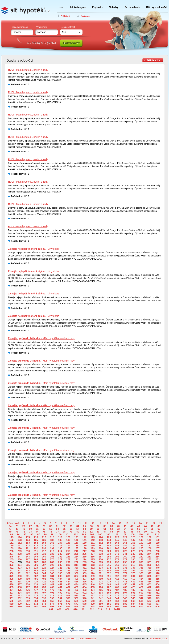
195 (60, 548)
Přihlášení (65, 16)
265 (11, 559)
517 (52, 595)
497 (44, 593)
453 (149, 584)
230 (36, 554)
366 (60, 573)
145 (117, 540)
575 (60, 604)
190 (20, 548)
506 (117, 593)
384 (52, 576)
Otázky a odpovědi (157, 7)
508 (133, 593)
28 (37, 526)
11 (80, 523)
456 (20, 587)
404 (60, 579)
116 (36, 537)
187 (149, 546)
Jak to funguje (78, 7)
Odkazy (42, 638)
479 (52, 590)
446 (93, 584)
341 (11, 570)
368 (76, 573)
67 (145, 529)
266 (20, 559)
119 (60, 537)
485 (101, 590)
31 (57, 526)
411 (117, 579)
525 (117, 595)
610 (75, 609)
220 (109, 551)
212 (44, 551)
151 (11, 543)
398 (11, 579)
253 (68, 557)
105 (100, 534)
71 (17, 532)
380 (20, 576)
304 (20, 565)
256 (93, 557)
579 (93, 604)
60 (98, 529)
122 (84, 537)
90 (145, 532)
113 (11, 537)
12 (86, 523)
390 (101, 576)
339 (149, 568)
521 (84, 595)
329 (68, 568)
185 (133, 546)
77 (57, 532)
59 (91, 529)
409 (101, 579)
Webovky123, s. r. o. (159, 638)
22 (154, 523)
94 (18, 534)
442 (60, 584)
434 (149, 582)
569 (11, 604)
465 (93, 587)
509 (141, 593)
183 (117, 546)
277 (109, 559)
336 (125, 568)
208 (11, 551)
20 (140, 523)
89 (139, 532)
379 (11, 576)
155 (44, 543)
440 (44, 584)
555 (52, 601)
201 (109, 548)
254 (76, 557)
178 (76, 546)
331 (84, 568)
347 (60, 570)
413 (133, 579)
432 (133, 582)
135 (36, 540)
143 (101, 540)
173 (36, 546)
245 (157, 554)
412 (125, 579)
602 (125, 607)
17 (120, 523)
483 (84, 590)
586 (149, 604)
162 (101, 543)
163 (109, 543)
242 (133, 554)
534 (36, 598)
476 (28, 590)
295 (101, 562)
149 (149, 540)
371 (101, 573)
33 (71, 526)
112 (157, 534)
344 (36, 570)
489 (133, 590)
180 (93, 546)
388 (84, 576)
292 (76, 562)
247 (20, 557)
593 (52, 607)
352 (101, 570)
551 (20, 601)
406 (76, 579)
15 (107, 523)
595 (68, 607)
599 (101, 607)
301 (149, 562)
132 (11, 540)
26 (24, 526)
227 (11, 554)
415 (149, 579)
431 (125, 582)
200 (101, 548)
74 (37, 532)
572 (36, 604)
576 (68, 604)
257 (101, 557)
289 (52, 562)
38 (105, 526)
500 (68, 593)
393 (125, 576)
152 (20, 543)
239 (109, 554)
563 (117, 601)
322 (11, 568)
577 (76, 604)
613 (100, 609)
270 (52, 559)
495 (28, 593)
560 (93, 601)
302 (157, 562)
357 (141, 570)
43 (139, 526)
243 (141, 554)
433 (141, 582)
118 (52, 537)
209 (20, 551)
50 (30, 529)
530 (157, 595)
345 (44, 570)
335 (117, 568)
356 (133, 570)
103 (84, 534)
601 (117, 607)
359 (157, 570)
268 (36, 559)
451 (133, 584)
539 (76, 598)
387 (76, 576)
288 (44, 562)
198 (84, 548)
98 (45, 534)
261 (133, 557)
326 (44, 568)
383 (44, 576)
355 (125, 570)
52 (44, 529)
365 (52, 573)
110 (141, 534)
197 (76, 548)
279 (125, 559)
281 (141, 559)
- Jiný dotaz (34, 249)
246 (11, 557)
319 (141, 565)
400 (28, 579)
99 (52, 534)
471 (141, 587)
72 (24, 532)
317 (125, 565)
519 (68, 595)
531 (11, 598)
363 (36, 573)
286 (28, 562)
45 (152, 526)
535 (44, 598)
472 (149, 587)
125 (109, 537)
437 (20, 584)
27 (30, 526)
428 (101, 582)
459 (44, 587)
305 (28, 565)
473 (157, 587)
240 (117, 554)
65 (132, 529)
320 (149, 565)
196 (68, 548)
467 (109, 587)
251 (52, 557)
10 (73, 523)
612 (92, 609)
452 (141, 584)
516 (44, 595)
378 (157, 573)
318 (133, 565)
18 (127, 523)
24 (10, 526)
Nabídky (114, 7)
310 (68, 565)
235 (76, 554)
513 (20, 595)
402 (44, 579)
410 (109, 579)
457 (28, 587)
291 (68, 562)
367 (68, 573)
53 (51, 529)
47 (10, 529)
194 (52, 548)
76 (51, 532)
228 (20, 554)
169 (157, 543)
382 (36, 576)
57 (78, 529)
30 (51, 526)
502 (84, 593)
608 (59, 609)
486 (109, 590)
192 (36, 548)
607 (51, 609)
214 (60, 551)
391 (109, 576)
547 (141, 598)
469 (125, 587)
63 (118, 529)
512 (11, 595)
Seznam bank (132, 7)
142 (93, 540)
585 (141, 604)
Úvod (61, 7)
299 (133, 562)
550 (11, 601)
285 (20, 562)
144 (109, 540)
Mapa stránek (29, 638)
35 (85, 526)
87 (125, 532)
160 (84, 543)
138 (60, 540)
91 (152, 532)
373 (117, 573)
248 (28, 557)
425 (76, 582)
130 (149, 537)
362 (28, 573)
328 (60, 568)
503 (93, 593)
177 (68, 546)
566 (141, 601)
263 (149, 557)
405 (68, 579)
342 (20, 570)
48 (17, 529)
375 (133, 573)
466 (101, 587)
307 (44, 565)
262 (141, 557)
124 (101, 537)
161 (93, 543)
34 (78, 526)
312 (84, 565)
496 (36, 593)
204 (133, 548)
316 (117, 565)
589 (20, 607)
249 (36, 557)
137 (52, 540)
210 (28, 551)
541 (93, 598)
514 (28, 595)
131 (157, 537)
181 (101, 546)
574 (52, 604)
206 (149, 548)
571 (28, 604)
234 (68, 554)
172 (28, 546)
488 (125, 590)
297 (117, 562)
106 (108, 534)
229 (28, 554)
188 (157, 546)
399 (20, 579)
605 (149, 607)
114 (20, 537)
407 (84, 579)
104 (92, 534)
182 (109, 546)
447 (101, 584)
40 (118, 526)
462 (68, 587)
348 (68, 570)
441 (52, 584)
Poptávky (97, 7)
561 (101, 601)
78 (64, 532)
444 (76, 584)
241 (125, 554)
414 (141, 579)
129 (141, 537)
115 (28, 537)
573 (44, 604)
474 (11, 590)
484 (93, 590)
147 (133, 540)
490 (141, 590)
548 (149, 598)
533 (28, 598)
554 (44, 601)
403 (52, 579)
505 (109, 593)
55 (64, 529)
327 (52, 568)
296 (109, 562)
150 (157, 540)
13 (93, 523)
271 (60, 559)
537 (60, 598)
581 (109, 604)
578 (84, 604)
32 (64, 526)
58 (85, 529)
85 (112, 532)
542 (101, 598)
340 (157, 568)
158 (68, 543)
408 (93, 579)
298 (125, 562)
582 (117, 604)
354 (117, 570)
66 (139, 529)
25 (17, 526)
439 (36, 584)
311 (76, 565)
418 (20, 582)
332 (93, 568)
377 (149, 573)
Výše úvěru (42, 27)
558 (76, 601)
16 (113, 523)
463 (76, 587)
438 (28, 584)
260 (125, 557)
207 (157, 548)
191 (28, 548)
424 (68, 582)
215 (68, 551)
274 (84, 559)
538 (68, 598)
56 (71, 529)
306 (36, 565)
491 (149, 590)
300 (141, 562)
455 (11, 587)
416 (157, 579)
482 (76, 590)
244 (149, 554)
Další (117, 609)
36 (91, 526)
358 (149, 570)
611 (84, 609)
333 (101, 568)
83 (98, 532)
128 (133, 537)
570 (20, 604)
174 (44, 546)
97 (39, 534)
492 (157, 590)
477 (36, 590)
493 (11, 593)
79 (71, 532)
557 (68, 601)
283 (157, 559)
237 (93, 554)
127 (125, 537)
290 (60, 562)
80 (78, 532)
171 (20, 546)
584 (133, 604)
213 (52, 551)
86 (118, 532)
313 (93, 565)
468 (117, 587)
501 (76, 593)
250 (44, 557)
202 (117, 548)
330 (76, 568)
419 (28, 582)
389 (93, 576)
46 (159, 526)
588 (11, 607)
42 (132, 526)
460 (52, 587)
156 (52, 543)
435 (157, 582)
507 (125, 593)
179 (84, 546)
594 (60, 607)
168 (149, 543)
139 (68, 540)
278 (117, 559)
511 (157, 593)
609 (67, 609)
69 (159, 529)
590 (28, 607)
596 (76, 607)
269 (44, 559)
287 (36, 562)
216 (76, 551)
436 (11, 584)
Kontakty (71, 638)
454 (157, 584)
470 (133, 587)
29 (44, 526)
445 (84, 584)
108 (124, 534)
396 (149, 576)
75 (44, 532)
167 (141, 543)
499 (60, 593)
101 (68, 534)
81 (85, 532)
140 (76, 540)
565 (133, 601)
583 (125, 604)
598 (93, 607)
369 (84, 573)
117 (44, 537)
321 (157, 565)
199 (93, 548)
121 (76, 537)
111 (149, 534)
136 (44, 540)
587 (157, 604)
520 (76, 595)
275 (93, 559)
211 (36, 551)
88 (132, 532)
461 (60, 587)
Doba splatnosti (68, 27)
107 (116, 534)
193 (44, 548)
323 (20, 568)
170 (11, 546)
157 (60, 543)
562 (109, 601)
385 (60, 576)
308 (52, 565)
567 (149, 601)
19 (134, 523)
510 (149, 593)
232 (52, 554)
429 (109, 582)
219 (101, 551)
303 (11, 565)
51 (37, 529)
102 (76, 534)
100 (59, 534)
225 (149, 551)
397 (157, 576)
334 (109, 568)
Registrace (85, 16)
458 (36, 587)
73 (30, 532)
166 (133, 543)
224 (141, 551)
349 (76, 570)
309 (60, 565)
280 (133, 559)
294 (93, 562)
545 (125, 598)
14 (100, 523)
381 (28, 576)
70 (10, 532)
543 (109, 598)
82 (91, 532)
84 (105, 532)
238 (101, 554)
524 (109, 595)
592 (44, 607)
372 (109, 573)
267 (28, 559)
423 (60, 582)
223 (133, 551)
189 (11, 548)
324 (28, 568)
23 (161, 523)
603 (133, 607)
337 (133, 568)
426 (84, 582)
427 (93, 582)
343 (28, 570)
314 (101, 565)
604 (141, 607)
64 (125, 529)
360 (11, 573)
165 (125, 543)
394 (133, 576)
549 (157, 598)
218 (93, 551)
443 (68, 584)
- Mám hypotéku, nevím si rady (28, 70)
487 (117, 590)
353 (109, 570)
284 (11, 562)
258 (109, 557)
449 (117, 584)
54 (57, 529)
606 (157, 607)
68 (152, 529)
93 (11, 534)
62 (112, 529)
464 (84, 587)
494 (20, 593)
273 (76, 559)
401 (36, 579)
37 (98, 526)
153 (28, 543)
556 (60, 601)
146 (125, 540)
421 (44, 582)
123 (93, 537)
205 (141, 548)
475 (20, 590)
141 (84, 540)
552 (28, 601)
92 (159, 532)
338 (141, 568)
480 (60, 590)
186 (141, 546)
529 (149, 595)
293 (84, 562)
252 (60, 557)
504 (101, 593)
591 (36, 607)
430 (117, 582)
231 (44, 554)
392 (117, 576)
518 (60, 595)
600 (109, 607)
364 (44, 573)
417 (11, 582)
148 (141, 540)
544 (117, 598)
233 (60, 554)
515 (36, 595)
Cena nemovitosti (20, 27)
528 (141, 595)
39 (112, 526)
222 (125, 551)
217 (84, 551)
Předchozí (13, 523)
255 (84, 557)
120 (68, 537)
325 (36, 568)
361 (20, 573)
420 (36, 582)
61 (105, 529)
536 (52, 598)
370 (93, 573)
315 (109, 565)
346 (52, 570)
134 (28, 540)
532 (20, 598)
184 (125, 546)
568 (157, 601)
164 (117, 543)
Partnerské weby (57, 638)
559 (84, 601)
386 (68, 576)
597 (84, 607)
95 (25, 534)
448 (109, 584)
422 (52, 582)
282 (149, 559)
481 (68, 590)
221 (117, 551)
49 (24, 529)
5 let (64, 32)
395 (141, 576)
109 (132, 534)
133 (20, 540)
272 (68, 559)
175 (52, 546)
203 (125, 548)
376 (141, 573)
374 (125, 573)
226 (157, 551)
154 (36, 543)
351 (93, 570)
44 (145, 526)
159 (76, 543)
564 (125, 601)
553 (36, 601)
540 (84, 598)
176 (60, 546)
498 (52, 593)
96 (32, 534)
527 (133, 595)
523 (101, 595)
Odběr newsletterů (87, 638)
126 (117, 537)
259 (117, 557)
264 (157, 557)
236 (84, 554)
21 (147, 523)
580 (101, 604)
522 (93, 595)
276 (101, 559)
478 (44, 590)
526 (125, 595)
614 (108, 609)
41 (125, 526)
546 (133, 598)
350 (84, 570)
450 (125, 584)
